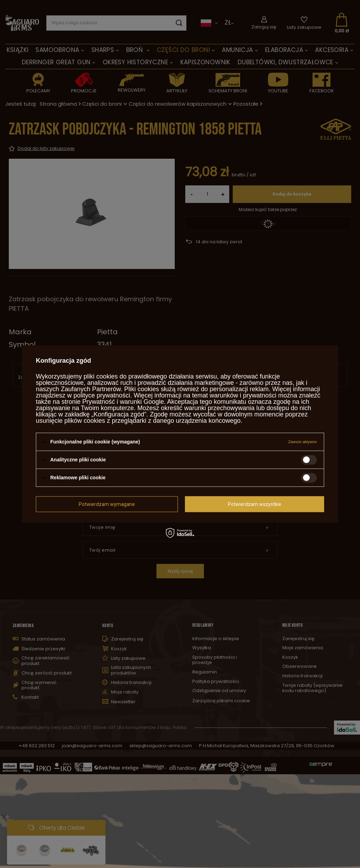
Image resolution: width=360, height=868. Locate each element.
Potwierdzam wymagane (107, 504)
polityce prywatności (102, 395)
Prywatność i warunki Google (123, 402)
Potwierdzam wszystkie (255, 504)
